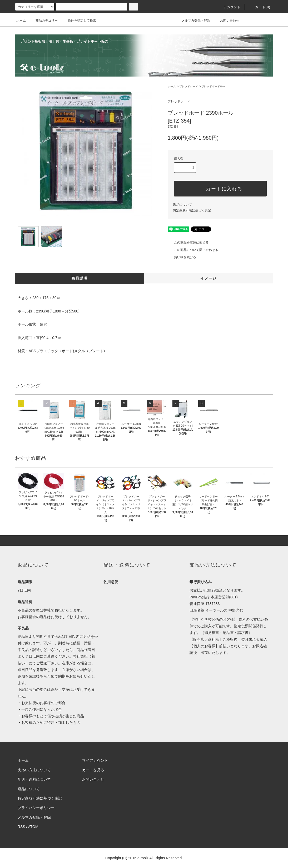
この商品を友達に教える (188, 243)
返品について (182, 205)
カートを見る (93, 770)
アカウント (229, 7)
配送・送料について (34, 779)
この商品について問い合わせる (193, 250)
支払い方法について (34, 770)
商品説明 (80, 278)
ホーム (21, 21)
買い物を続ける (182, 257)
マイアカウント (95, 760)
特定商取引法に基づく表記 (192, 210)
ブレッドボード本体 (213, 86)
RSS (21, 827)
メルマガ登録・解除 (193, 21)
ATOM (33, 827)
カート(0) (260, 7)
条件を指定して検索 (79, 21)
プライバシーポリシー (36, 808)
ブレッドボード (188, 86)
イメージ (208, 278)
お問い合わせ (226, 21)
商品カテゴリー (43, 21)
